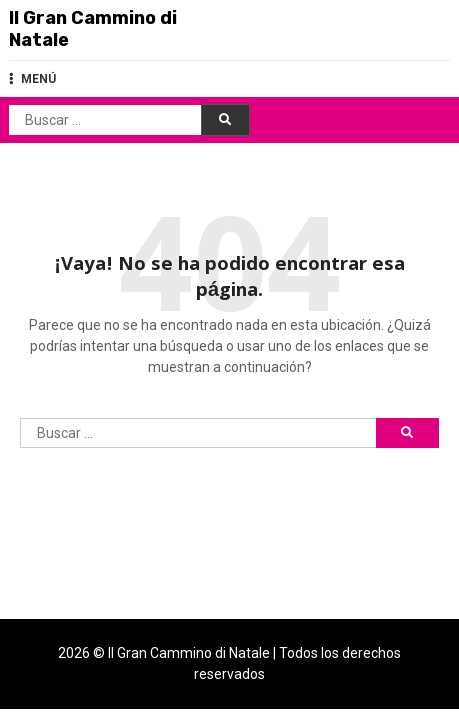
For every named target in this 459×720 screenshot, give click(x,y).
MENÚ (32, 79)
